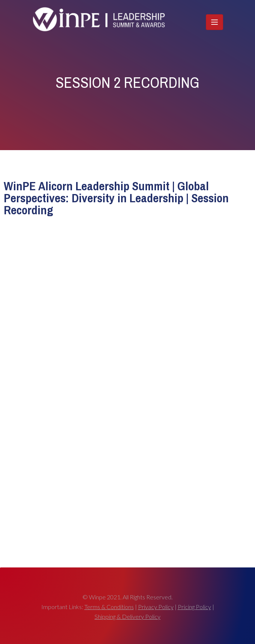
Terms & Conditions (109, 607)
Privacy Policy (156, 607)
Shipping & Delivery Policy (127, 616)
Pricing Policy (194, 607)
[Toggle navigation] (214, 22)
